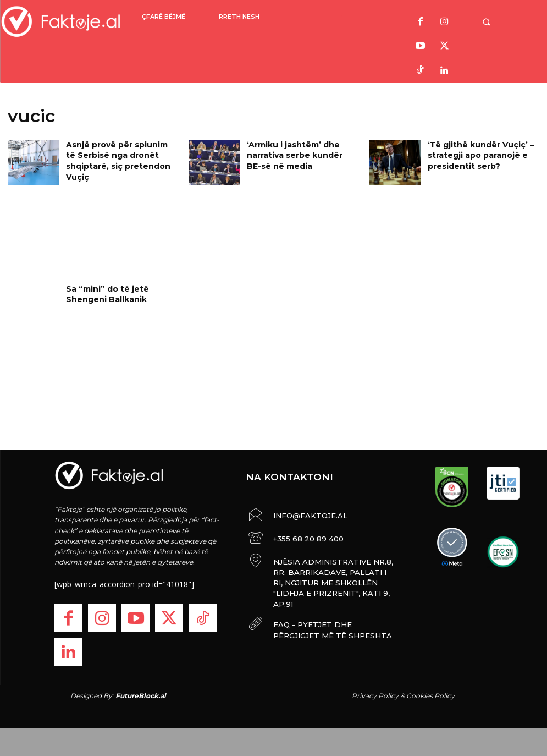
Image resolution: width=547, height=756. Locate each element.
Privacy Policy (375, 696)
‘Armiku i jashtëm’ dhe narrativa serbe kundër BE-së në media (302, 153)
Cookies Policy (430, 696)
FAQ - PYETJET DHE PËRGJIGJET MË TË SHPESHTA (327, 607)
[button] (497, 22)
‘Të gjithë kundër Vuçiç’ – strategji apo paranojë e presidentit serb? (474, 153)
